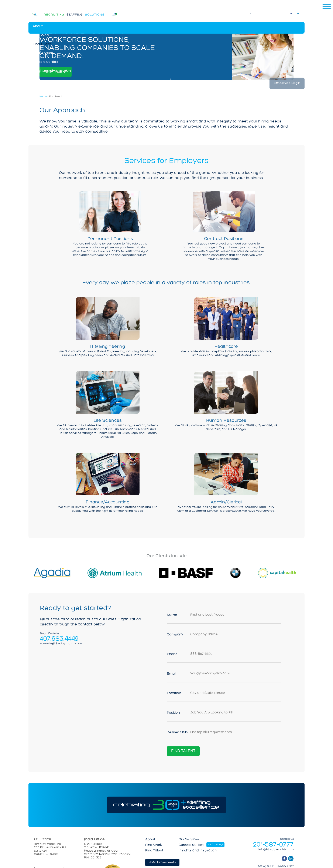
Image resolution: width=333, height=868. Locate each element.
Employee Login (287, 83)
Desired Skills (177, 732)
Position (173, 713)
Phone (172, 654)
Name (172, 615)
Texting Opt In (266, 866)
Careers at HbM (45, 62)
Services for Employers (166, 161)
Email (171, 674)
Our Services (43, 53)
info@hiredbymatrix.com (276, 850)
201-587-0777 (273, 845)
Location (174, 693)
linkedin (291, 859)
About (38, 26)
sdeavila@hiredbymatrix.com (61, 644)
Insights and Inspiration (52, 71)
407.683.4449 (59, 639)
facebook (284, 859)
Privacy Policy (286, 866)
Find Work (41, 35)
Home (43, 97)
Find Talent (42, 44)
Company (175, 635)
